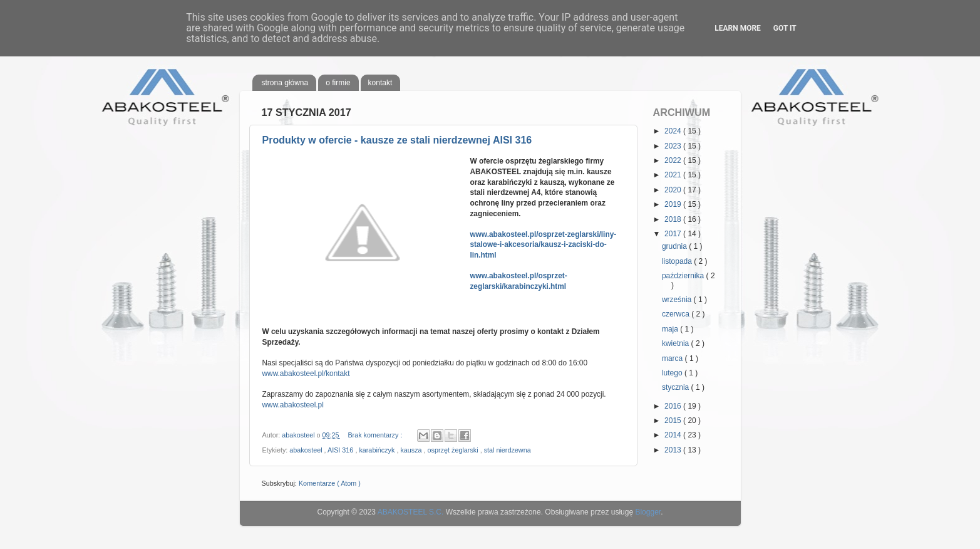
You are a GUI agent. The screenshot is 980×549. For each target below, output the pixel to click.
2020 (674, 190)
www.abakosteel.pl (293, 405)
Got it (785, 28)
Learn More (738, 28)
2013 (674, 450)
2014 (674, 435)
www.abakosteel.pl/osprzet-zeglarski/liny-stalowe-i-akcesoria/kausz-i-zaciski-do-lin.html (543, 245)
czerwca (677, 314)
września (678, 300)
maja (671, 329)
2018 (674, 219)
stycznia (677, 387)
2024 (674, 131)
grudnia (675, 246)
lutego (673, 373)
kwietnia (677, 343)
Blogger (648, 512)
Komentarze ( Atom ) (330, 483)
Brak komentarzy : (376, 435)
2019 (674, 204)
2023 (674, 146)
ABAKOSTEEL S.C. (411, 512)
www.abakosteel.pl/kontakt (306, 374)
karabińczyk (378, 450)
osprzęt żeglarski (454, 450)
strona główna (285, 83)
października (684, 276)
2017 (674, 234)
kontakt (380, 83)
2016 (674, 406)
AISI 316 (341, 450)
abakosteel (307, 450)
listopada (678, 261)
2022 (674, 160)
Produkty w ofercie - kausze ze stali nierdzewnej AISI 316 (397, 140)
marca (673, 358)
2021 (674, 175)
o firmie (338, 83)
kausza (412, 450)
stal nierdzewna (508, 450)
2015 (674, 421)
